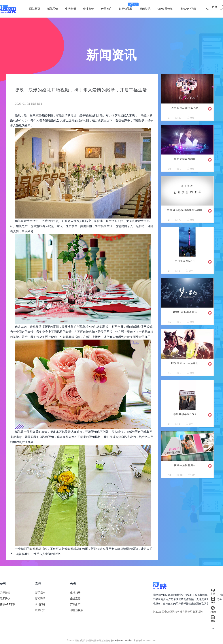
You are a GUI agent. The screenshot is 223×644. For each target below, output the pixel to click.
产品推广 (106, 9)
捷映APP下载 (188, 9)
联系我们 (40, 610)
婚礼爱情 (53, 9)
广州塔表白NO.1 (185, 261)
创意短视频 (129, 9)
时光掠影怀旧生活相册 (185, 363)
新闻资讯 (145, 9)
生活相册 (71, 9)
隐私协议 (5, 598)
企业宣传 (88, 9)
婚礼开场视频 (38, 549)
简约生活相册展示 (185, 465)
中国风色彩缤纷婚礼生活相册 (185, 210)
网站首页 (35, 9)
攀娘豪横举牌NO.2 (185, 414)
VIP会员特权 (165, 9)
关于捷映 (5, 593)
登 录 (214, 7)
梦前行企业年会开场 (185, 312)
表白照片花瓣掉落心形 (185, 108)
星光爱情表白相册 (185, 159)
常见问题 (40, 604)
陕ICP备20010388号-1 (122, 641)
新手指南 (40, 593)
